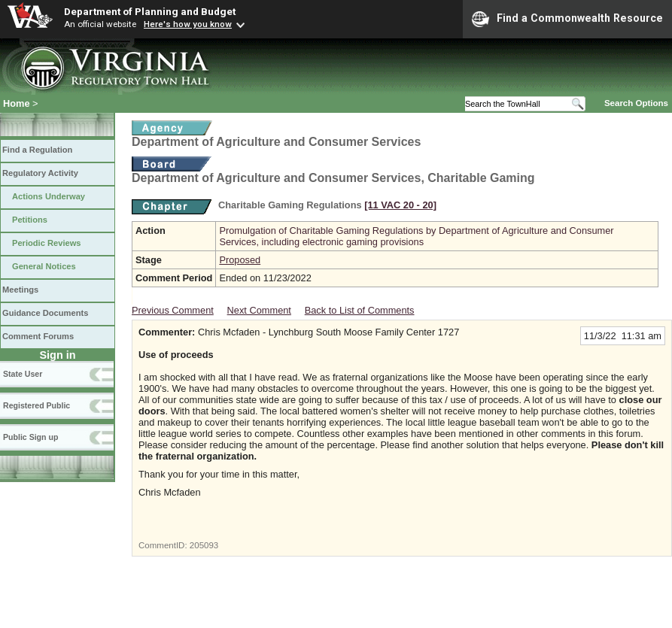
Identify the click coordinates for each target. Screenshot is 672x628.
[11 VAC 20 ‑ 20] (400, 205)
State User (23, 374)
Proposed (240, 260)
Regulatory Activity (40, 173)
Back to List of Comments (360, 310)
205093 (204, 545)
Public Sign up (30, 437)
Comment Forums (38, 336)
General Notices (44, 266)
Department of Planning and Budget (150, 11)
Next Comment (259, 310)
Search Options (636, 103)
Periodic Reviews (47, 243)
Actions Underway (49, 196)
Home (17, 103)
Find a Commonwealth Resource (567, 19)
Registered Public (36, 405)
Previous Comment (173, 310)
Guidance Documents (45, 313)
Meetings (20, 290)
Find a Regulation (37, 150)
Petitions (30, 220)
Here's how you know (188, 24)
